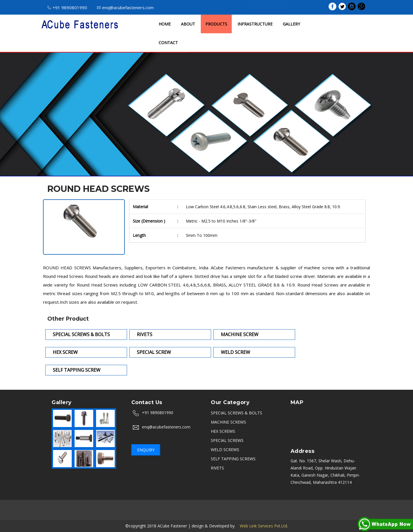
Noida (175, 506)
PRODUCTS (216, 24)
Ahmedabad (300, 506)
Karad (278, 514)
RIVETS (217, 468)
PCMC (322, 506)
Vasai (293, 514)
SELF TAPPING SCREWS (233, 459)
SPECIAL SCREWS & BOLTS (236, 413)
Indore (191, 506)
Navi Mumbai (175, 514)
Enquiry (146, 450)
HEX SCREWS (223, 431)
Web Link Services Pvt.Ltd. (262, 526)
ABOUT (188, 24)
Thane (152, 514)
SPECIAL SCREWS (227, 440)
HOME (165, 24)
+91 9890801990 (67, 7)
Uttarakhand (130, 514)
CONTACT (168, 43)
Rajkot (278, 506)
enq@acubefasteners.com (125, 7)
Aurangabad (120, 506)
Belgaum (243, 514)
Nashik (98, 506)
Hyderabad (231, 506)
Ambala (209, 506)
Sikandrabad (257, 506)
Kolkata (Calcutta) (349, 506)
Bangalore (78, 506)
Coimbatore (219, 514)
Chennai (143, 506)
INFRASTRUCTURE (255, 24)
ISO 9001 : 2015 (267, 7)
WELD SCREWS (225, 450)
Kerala (198, 514)
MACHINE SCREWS (228, 422)
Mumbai (56, 506)
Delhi (160, 506)
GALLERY (291, 24)
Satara (262, 514)
